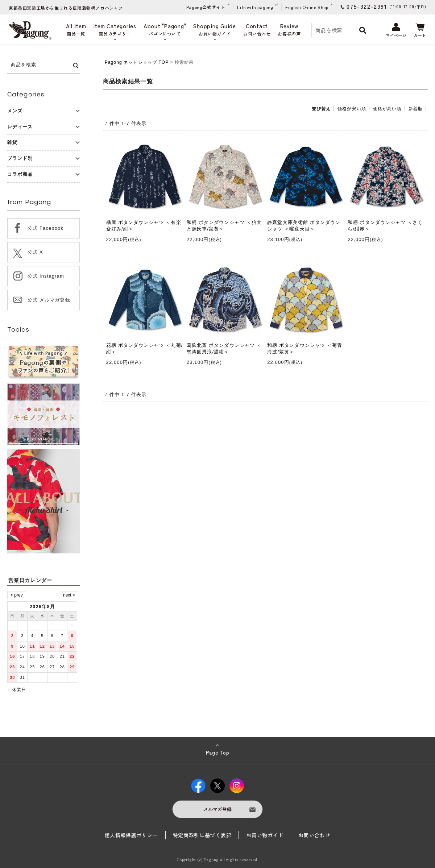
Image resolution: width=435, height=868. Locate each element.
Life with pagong (255, 7)
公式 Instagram (46, 276)
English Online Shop (307, 7)
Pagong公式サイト (206, 7)
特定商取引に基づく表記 (202, 835)
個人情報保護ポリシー (131, 835)
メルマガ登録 (217, 809)
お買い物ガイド (265, 835)
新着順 (416, 109)
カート (420, 30)
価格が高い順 (387, 109)
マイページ (396, 30)
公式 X (35, 252)
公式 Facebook (45, 228)
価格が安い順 (352, 109)
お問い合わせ (314, 835)
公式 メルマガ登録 (49, 300)
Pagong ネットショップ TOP (137, 62)
